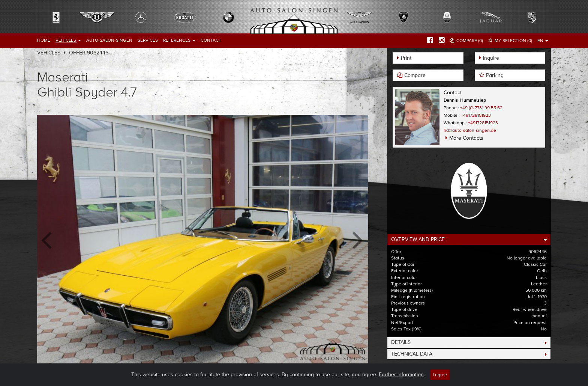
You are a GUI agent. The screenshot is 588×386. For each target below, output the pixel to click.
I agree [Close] (440, 375)
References (179, 40)
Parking (495, 75)
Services (148, 40)
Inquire (491, 58)
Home (44, 40)
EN (543, 41)
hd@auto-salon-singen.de (470, 130)
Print (406, 58)
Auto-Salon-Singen (109, 40)
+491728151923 (476, 115)
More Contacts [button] (466, 138)
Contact (211, 40)
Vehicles (68, 40)
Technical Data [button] (412, 354)
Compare (415, 75)
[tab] (469, 240)
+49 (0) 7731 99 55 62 (481, 108)
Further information (401, 375)
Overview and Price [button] (418, 239)
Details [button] (401, 342)
